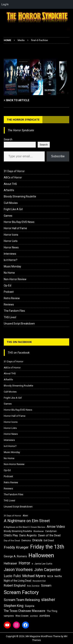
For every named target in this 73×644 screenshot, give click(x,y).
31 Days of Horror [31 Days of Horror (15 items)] (12, 516)
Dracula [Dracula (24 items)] (37, 540)
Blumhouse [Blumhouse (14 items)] (39, 531)
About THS (10, 184)
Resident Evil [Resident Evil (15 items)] (39, 581)
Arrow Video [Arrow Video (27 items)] (56, 527)
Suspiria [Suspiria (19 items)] (30, 606)
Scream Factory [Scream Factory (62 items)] (21, 592)
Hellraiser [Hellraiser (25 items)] (10, 563)
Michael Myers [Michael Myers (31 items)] (34, 576)
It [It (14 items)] (32, 564)
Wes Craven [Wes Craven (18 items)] (22, 616)
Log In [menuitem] (5, 4)
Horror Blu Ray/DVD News (19, 222)
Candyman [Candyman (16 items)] (51, 531)
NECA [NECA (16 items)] (50, 576)
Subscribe (58, 156)
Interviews (10, 254)
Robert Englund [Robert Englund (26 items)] (15, 585)
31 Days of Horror (14, 171)
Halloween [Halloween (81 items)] (41, 555)
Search (8, 139)
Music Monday (12, 266)
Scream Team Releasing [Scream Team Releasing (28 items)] (22, 600)
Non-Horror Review (15, 279)
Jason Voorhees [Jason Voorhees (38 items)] (18, 570)
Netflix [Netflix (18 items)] (58, 576)
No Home (9, 273)
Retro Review (12, 298)
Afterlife (9, 190)
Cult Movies (11, 203)
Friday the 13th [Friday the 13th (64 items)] (47, 547)
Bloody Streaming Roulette (20, 196)
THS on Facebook (19, 342)
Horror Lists (11, 241)
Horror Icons (11, 235)
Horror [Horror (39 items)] (24, 563)
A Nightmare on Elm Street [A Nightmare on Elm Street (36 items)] (27, 521)
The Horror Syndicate (23, 120)
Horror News (11, 247)
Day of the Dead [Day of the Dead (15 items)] (12, 541)
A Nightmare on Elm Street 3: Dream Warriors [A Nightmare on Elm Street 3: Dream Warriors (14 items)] (25, 527)
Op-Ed (8, 285)
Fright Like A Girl (13, 209)
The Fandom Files (14, 311)
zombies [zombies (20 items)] (45, 616)
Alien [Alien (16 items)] (25, 516)
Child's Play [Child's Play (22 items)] (11, 535)
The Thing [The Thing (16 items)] (52, 611)
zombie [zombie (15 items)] (34, 616)
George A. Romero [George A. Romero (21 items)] (15, 556)
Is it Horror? (11, 260)
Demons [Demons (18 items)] (26, 540)
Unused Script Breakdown (19, 324)
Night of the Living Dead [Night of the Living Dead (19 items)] (17, 581)
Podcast (9, 292)
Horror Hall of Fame (15, 228)
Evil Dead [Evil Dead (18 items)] (49, 540)
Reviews (9, 305)
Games (8, 216)
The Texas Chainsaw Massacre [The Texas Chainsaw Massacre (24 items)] (25, 611)
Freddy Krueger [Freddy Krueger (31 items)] (16, 547)
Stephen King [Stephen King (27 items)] (14, 606)
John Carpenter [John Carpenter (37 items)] (48, 570)
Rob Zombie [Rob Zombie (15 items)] (33, 586)
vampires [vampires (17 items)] (9, 616)
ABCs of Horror (13, 177)
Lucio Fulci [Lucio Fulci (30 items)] (12, 576)
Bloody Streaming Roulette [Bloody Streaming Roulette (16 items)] (18, 531)
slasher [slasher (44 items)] (48, 600)
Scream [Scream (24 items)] (46, 586)
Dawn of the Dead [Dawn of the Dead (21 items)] (49, 535)
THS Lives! (10, 317)
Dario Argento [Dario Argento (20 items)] (28, 535)
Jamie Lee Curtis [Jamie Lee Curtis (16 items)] (43, 564)
